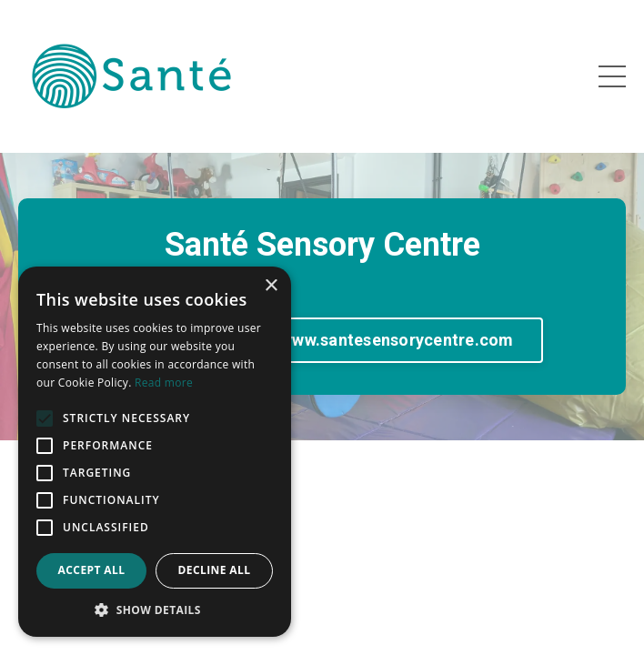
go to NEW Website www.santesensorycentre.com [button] (322, 340)
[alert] (155, 452)
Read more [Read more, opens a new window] (164, 383)
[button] (155, 610)
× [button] (271, 286)
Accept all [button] (92, 570)
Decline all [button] (215, 570)
